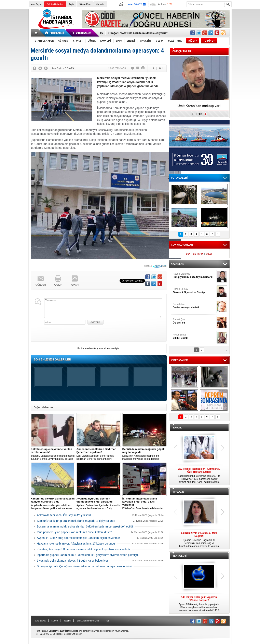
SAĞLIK (177, 428)
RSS (107, 621)
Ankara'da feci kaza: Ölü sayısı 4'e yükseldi (64, 515)
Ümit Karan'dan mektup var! (199, 106)
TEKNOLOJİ (180, 556)
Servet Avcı (194, 306)
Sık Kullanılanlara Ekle (88, 621)
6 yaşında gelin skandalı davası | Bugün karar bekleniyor (73, 561)
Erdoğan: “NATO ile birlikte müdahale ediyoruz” (138, 33)
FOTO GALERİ (179, 178)
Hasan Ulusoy (194, 291)
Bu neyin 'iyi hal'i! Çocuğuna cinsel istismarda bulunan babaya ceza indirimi (84, 566)
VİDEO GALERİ (180, 360)
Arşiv (71, 4)
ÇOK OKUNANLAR (182, 245)
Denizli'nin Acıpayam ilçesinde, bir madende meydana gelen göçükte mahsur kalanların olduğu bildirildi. (145, 454)
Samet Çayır (194, 321)
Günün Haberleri (55, 4)
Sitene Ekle (85, 4)
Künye (54, 621)
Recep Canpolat (194, 276)
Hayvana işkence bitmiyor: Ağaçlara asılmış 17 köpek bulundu (76, 544)
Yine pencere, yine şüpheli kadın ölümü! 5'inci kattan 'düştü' (74, 532)
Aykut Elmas (194, 336)
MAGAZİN (178, 492)
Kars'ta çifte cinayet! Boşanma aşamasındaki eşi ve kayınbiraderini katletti (83, 549)
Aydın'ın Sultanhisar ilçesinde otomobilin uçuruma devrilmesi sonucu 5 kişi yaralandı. (99, 504)
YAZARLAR (178, 264)
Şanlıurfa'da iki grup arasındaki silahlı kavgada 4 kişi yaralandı (76, 521)
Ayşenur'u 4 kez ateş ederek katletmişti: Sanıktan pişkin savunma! (78, 538)
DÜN (188, 254)
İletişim (67, 621)
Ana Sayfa (36, 4)
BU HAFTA (198, 254)
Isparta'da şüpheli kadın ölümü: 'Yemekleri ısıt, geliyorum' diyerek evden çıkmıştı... (89, 555)
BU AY (209, 254)
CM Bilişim (77, 634)
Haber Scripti (64, 634)
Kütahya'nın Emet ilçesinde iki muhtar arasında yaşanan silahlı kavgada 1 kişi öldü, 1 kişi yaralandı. (145, 504)
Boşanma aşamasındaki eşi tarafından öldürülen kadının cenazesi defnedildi (85, 526)
